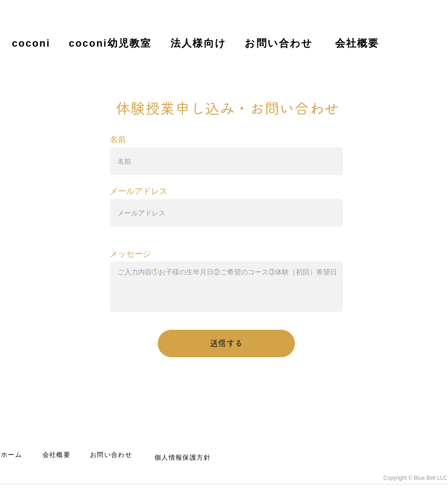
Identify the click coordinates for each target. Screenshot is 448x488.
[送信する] (226, 343)
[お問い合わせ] (280, 43)
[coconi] (32, 43)
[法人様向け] (199, 43)
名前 (118, 139)
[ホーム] (12, 455)
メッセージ (130, 254)
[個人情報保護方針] (184, 458)
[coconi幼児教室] (111, 43)
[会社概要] (358, 43)
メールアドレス (139, 191)
